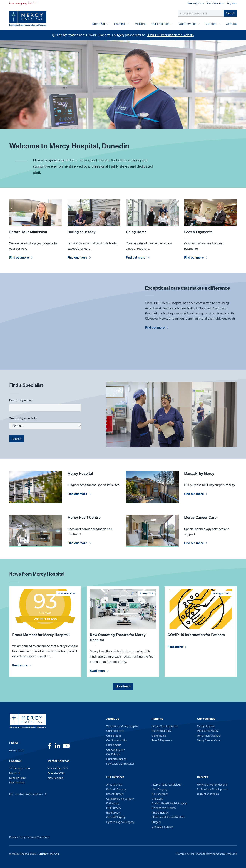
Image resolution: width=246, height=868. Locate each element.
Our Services (189, 24)
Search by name (20, 400)
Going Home (159, 736)
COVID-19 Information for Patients (170, 35)
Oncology (157, 799)
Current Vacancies (208, 794)
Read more (20, 665)
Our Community (116, 749)
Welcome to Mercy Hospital (122, 726)
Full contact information (26, 794)
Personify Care (196, 4)
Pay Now (232, 4)
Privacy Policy (17, 837)
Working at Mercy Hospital (212, 784)
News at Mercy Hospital (120, 763)
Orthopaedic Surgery (164, 808)
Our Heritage (114, 736)
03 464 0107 (16, 750)
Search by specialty (23, 418)
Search (230, 13)
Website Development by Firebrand (216, 854)
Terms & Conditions (38, 837)
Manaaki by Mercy (208, 731)
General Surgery (116, 817)
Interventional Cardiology (166, 784)
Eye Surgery (113, 812)
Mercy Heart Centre (209, 736)
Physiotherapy (160, 812)
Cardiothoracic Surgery (120, 799)
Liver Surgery (159, 789)
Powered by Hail (185, 854)
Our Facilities (162, 24)
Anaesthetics (114, 784)
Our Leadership (115, 731)
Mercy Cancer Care (208, 740)
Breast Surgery (115, 794)
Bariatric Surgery (116, 789)
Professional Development (212, 789)
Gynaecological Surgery (120, 822)
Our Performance (116, 759)
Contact (231, 24)
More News (123, 686)
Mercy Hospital (206, 726)
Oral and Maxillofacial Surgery (169, 803)
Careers (213, 24)
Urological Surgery (162, 826)
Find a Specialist (215, 4)
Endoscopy (113, 803)
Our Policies (113, 754)
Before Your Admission (165, 726)
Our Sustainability (117, 740)
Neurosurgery (160, 794)
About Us (100, 24)
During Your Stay (161, 731)
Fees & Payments (162, 740)
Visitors (140, 24)
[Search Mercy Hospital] (201, 13)
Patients (122, 24)
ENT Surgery (114, 808)
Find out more (19, 257)
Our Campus (114, 745)
